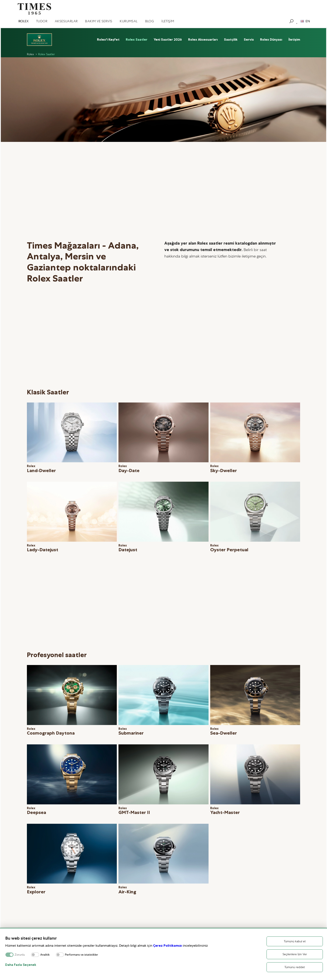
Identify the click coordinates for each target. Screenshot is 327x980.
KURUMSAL (129, 21)
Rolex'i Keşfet (108, 39)
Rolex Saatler (137, 39)
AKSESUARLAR (66, 21)
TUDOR (42, 21)
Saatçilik (231, 39)
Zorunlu (20, 955)
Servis (249, 39)
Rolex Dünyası (271, 39)
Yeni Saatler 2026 (168, 39)
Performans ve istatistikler (81, 955)
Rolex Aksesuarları (203, 39)
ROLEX (23, 21)
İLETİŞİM (168, 21)
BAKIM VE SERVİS (99, 21)
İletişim (294, 39)
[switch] (35, 955)
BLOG (150, 21)
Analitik (45, 955)
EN (305, 21)
